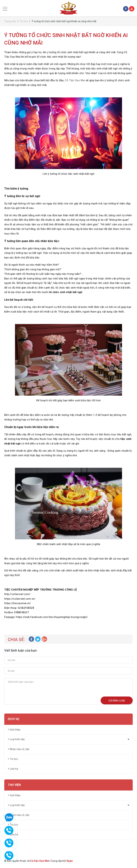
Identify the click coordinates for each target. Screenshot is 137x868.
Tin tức (14, 759)
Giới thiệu (15, 730)
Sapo (70, 861)
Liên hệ (14, 769)
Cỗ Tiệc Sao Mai (75, 80)
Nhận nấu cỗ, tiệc (20, 749)
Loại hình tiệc (17, 739)
